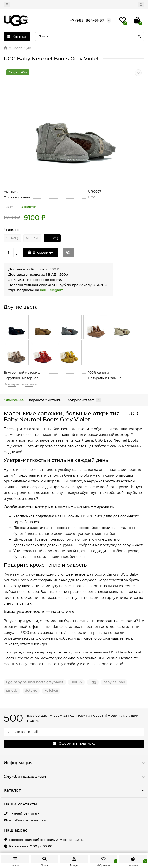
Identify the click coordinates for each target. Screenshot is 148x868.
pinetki (12, 690)
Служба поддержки (74, 776)
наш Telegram (52, 290)
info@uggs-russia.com (28, 820)
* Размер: (12, 230)
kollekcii (51, 690)
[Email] (74, 732)
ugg (93, 682)
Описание (14, 400)
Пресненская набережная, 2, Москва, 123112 (46, 840)
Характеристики (45, 400)
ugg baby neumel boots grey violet (35, 682)
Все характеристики (21, 384)
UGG (92, 197)
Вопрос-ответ (84, 400)
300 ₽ (54, 269)
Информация (74, 763)
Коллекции (22, 48)
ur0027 (76, 682)
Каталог (74, 790)
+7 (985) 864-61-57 (24, 814)
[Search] (90, 36)
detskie (31, 690)
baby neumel (114, 682)
